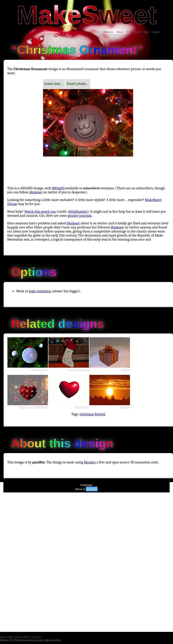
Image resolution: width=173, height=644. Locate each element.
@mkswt (36, 192)
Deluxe (137, 32)
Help (146, 32)
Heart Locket (82, 407)
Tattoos (120, 32)
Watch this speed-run (40, 212)
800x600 (58, 188)
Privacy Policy (22, 637)
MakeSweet (86, 15)
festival (100, 414)
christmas (87, 414)
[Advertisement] (88, 167)
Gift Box (126, 370)
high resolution (40, 291)
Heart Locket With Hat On (34, 407)
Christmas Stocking (78, 370)
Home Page (6, 637)
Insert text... (54, 84)
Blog (129, 32)
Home (97, 32)
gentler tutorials (80, 216)
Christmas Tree (40, 370)
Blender (90, 462)
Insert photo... (78, 84)
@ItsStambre (78, 212)
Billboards (108, 32)
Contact (155, 32)
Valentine (125, 407)
